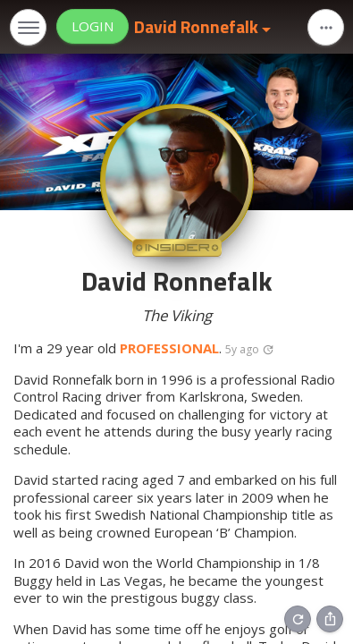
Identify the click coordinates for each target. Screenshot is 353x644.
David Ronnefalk (198, 27)
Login (92, 26)
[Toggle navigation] (28, 27)
